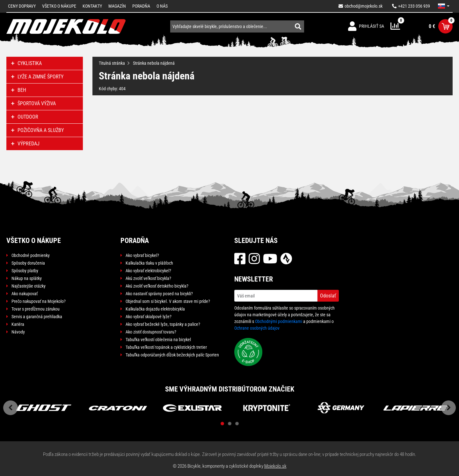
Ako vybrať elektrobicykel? (148, 271)
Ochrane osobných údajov (257, 328)
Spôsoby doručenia (28, 263)
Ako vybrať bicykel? (142, 255)
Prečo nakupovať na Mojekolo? (39, 301)
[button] (444, 6)
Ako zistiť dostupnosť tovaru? (151, 332)
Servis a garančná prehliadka (37, 317)
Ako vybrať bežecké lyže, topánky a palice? (163, 324)
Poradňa (141, 6)
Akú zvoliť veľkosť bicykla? (148, 278)
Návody (18, 332)
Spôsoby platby (25, 271)
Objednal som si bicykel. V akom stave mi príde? (168, 301)
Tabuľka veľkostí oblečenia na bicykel (158, 340)
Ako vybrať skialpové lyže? (149, 317)
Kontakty (92, 6)
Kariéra (18, 324)
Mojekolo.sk (275, 466)
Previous (11, 408)
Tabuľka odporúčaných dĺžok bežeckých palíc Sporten (172, 355)
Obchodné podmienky (31, 255)
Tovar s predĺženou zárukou (36, 309)
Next (448, 408)
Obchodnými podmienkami (279, 321)
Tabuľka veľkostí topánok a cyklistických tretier (166, 347)
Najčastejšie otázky (29, 286)
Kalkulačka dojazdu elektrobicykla (155, 309)
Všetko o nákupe (59, 6)
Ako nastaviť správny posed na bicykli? (159, 294)
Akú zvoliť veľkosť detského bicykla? (157, 286)
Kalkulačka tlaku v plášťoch (149, 263)
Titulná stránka (112, 63)
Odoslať (328, 296)
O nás (162, 6)
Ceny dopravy (22, 6)
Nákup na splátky (27, 278)
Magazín (117, 6)
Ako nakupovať (25, 294)
